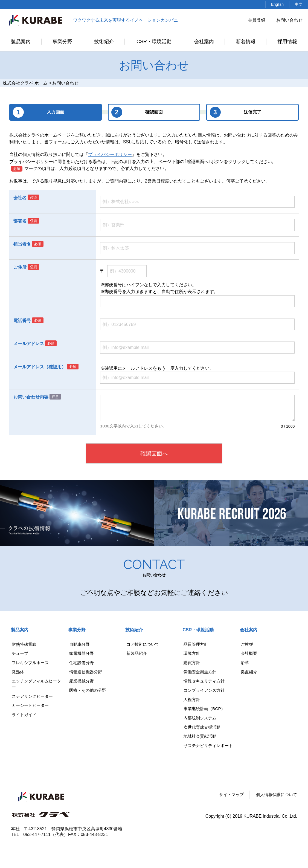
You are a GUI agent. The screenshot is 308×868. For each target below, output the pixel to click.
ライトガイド (24, 716)
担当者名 (22, 244)
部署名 (20, 221)
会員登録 (257, 20)
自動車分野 (79, 644)
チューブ (20, 654)
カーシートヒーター (31, 707)
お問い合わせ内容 (31, 397)
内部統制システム (200, 720)
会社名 (20, 198)
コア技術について (143, 644)
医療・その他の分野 (88, 691)
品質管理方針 (196, 644)
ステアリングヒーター (33, 697)
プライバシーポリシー (110, 154)
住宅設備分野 (81, 663)
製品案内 (21, 42)
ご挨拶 (246, 644)
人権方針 (191, 701)
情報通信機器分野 (86, 672)
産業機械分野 (81, 682)
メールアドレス (29, 344)
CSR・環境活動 (154, 42)
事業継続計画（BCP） (205, 710)
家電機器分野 (81, 654)
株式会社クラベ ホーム (25, 83)
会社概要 (249, 654)
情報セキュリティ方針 (205, 682)
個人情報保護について (275, 803)
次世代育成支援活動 (202, 729)
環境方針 (191, 654)
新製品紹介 (136, 654)
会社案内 (204, 42)
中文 (299, 4)
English (277, 4)
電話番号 (22, 321)
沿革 (244, 663)
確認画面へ (154, 453)
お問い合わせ (289, 20)
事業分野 (62, 42)
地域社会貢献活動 (200, 738)
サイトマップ (228, 803)
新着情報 (246, 42)
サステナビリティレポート (207, 751)
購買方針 (191, 663)
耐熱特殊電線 (24, 644)
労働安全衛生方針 (200, 672)
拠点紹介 (249, 672)
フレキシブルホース (31, 663)
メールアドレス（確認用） (40, 367)
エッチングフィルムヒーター (35, 685)
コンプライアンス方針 (205, 691)
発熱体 (18, 672)
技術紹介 (104, 42)
